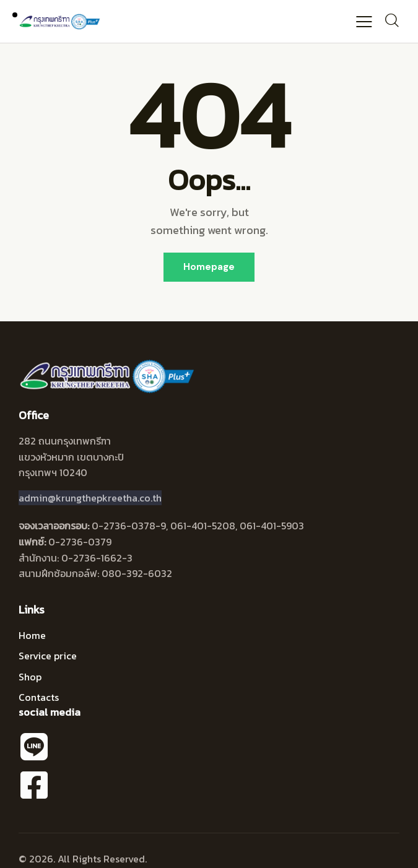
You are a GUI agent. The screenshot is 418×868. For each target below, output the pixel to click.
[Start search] (392, 20)
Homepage (209, 267)
